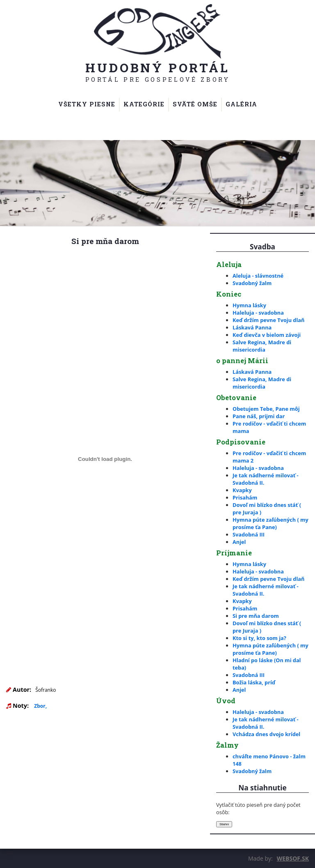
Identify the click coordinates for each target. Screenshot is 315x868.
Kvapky (242, 490)
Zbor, (40, 706)
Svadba (262, 247)
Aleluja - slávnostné (258, 276)
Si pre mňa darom (256, 616)
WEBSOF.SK (293, 858)
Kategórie (144, 104)
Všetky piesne (87, 104)
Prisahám (245, 497)
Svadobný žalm (252, 283)
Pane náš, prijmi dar (259, 416)
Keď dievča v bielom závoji (267, 335)
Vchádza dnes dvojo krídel (266, 734)
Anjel (239, 542)
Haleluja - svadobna (258, 313)
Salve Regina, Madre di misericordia (262, 346)
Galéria (241, 104)
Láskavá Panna (252, 327)
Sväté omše (195, 104)
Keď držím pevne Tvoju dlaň (268, 320)
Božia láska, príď (254, 682)
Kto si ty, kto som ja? (259, 638)
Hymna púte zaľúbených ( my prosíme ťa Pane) (270, 523)
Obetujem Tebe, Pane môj (266, 409)
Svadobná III (249, 534)
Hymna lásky (249, 305)
